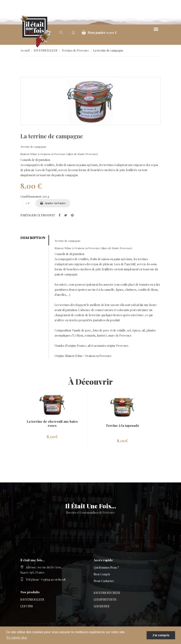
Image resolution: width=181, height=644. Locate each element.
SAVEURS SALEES (46, 50)
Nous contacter (104, 581)
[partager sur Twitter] (66, 215)
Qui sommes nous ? (106, 567)
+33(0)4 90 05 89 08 (53, 580)
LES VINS (27, 606)
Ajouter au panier (55, 203)
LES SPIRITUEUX (105, 599)
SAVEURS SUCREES (107, 593)
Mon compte (102, 574)
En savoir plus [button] (17, 638)
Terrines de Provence (75, 50)
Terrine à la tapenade (123, 425)
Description (33, 238)
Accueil (25, 50)
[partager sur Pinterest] (72, 215)
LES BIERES (101, 606)
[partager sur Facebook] (60, 215)
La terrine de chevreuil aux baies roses (52, 423)
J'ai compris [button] (161, 635)
